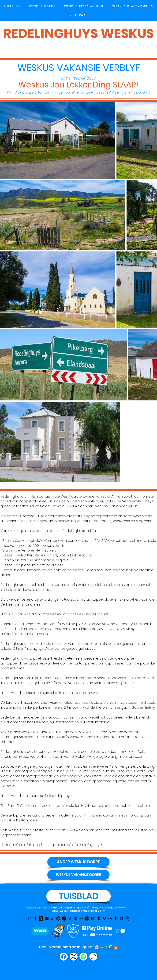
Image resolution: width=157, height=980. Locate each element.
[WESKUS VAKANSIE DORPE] (78, 875)
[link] (121, 931)
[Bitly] (116, 918)
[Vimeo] (104, 918)
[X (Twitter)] (74, 957)
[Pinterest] (64, 918)
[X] (41, 918)
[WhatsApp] (83, 957)
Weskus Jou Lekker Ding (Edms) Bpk (61, 908)
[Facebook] (35, 918)
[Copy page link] (93, 957)
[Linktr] (76, 918)
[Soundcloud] (110, 918)
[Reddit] (58, 918)
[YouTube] (47, 918)
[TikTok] (53, 918)
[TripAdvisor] (87, 918)
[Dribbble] (122, 918)
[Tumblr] (99, 918)
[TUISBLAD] (78, 896)
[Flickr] (81, 918)
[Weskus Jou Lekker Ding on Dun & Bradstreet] (127, 918)
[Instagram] (30, 918)
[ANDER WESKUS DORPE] (78, 862)
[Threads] (93, 918)
